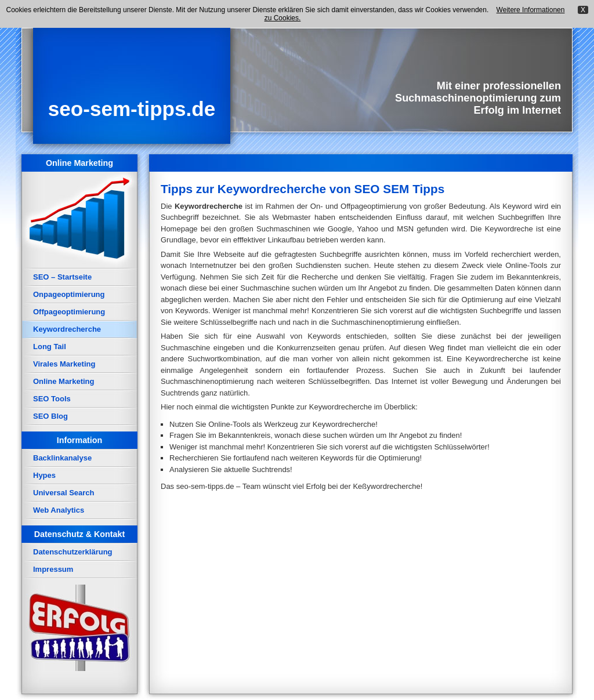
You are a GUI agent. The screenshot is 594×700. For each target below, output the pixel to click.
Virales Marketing (64, 364)
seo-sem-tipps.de (132, 109)
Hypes (44, 475)
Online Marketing (64, 381)
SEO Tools (52, 399)
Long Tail (50, 347)
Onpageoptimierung (69, 294)
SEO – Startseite (62, 277)
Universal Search (64, 493)
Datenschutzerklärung (73, 552)
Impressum (53, 569)
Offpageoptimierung (69, 312)
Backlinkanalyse (62, 458)
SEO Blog (50, 416)
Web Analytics (59, 510)
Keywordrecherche (67, 329)
